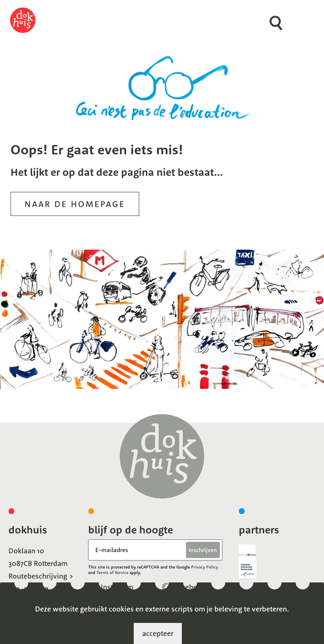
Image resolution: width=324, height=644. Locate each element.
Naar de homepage (75, 204)
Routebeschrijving (38, 576)
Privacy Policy (205, 567)
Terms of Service (112, 573)
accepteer (158, 633)
